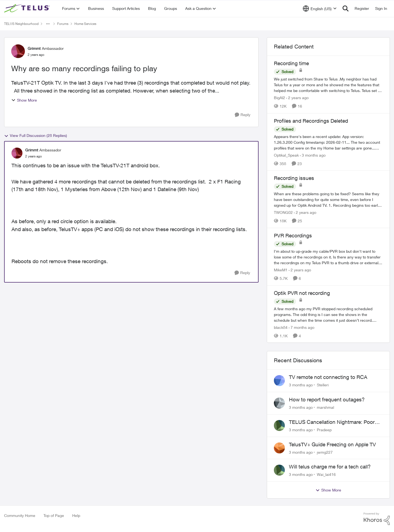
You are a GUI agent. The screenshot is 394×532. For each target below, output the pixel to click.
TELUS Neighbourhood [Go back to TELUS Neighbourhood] (21, 24)
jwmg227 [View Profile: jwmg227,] (325, 452)
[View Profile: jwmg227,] (279, 448)
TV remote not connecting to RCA (328, 377)
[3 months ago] (313, 155)
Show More (24, 100)
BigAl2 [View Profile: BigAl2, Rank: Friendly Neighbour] (279, 98)
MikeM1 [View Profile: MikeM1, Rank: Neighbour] (281, 270)
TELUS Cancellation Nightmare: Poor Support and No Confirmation (332, 422)
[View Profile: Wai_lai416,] (279, 470)
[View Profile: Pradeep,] (279, 425)
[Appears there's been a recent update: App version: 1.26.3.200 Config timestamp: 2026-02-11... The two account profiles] (328, 142)
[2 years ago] (297, 98)
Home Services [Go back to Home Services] (85, 24)
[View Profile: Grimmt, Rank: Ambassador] (18, 51)
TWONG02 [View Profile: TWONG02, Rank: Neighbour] (283, 212)
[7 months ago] (302, 327)
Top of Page (54, 515)
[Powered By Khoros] (377, 519)
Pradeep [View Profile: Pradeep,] (324, 430)
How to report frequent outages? (327, 399)
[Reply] (243, 115)
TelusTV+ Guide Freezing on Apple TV (332, 444)
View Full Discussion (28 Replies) (36, 136)
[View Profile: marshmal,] (279, 403)
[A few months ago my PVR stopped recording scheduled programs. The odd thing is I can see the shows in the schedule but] (328, 314)
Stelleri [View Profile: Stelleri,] (323, 385)
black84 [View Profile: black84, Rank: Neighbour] (281, 327)
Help (76, 515)
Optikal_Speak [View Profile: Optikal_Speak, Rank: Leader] (286, 155)
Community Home (20, 515)
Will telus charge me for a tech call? (330, 467)
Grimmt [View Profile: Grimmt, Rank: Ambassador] (34, 48)
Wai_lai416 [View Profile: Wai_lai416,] (326, 474)
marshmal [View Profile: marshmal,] (325, 407)
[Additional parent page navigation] (48, 24)
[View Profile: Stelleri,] (279, 381)
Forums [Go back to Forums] (63, 24)
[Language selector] (320, 8)
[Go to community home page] (28, 8)
